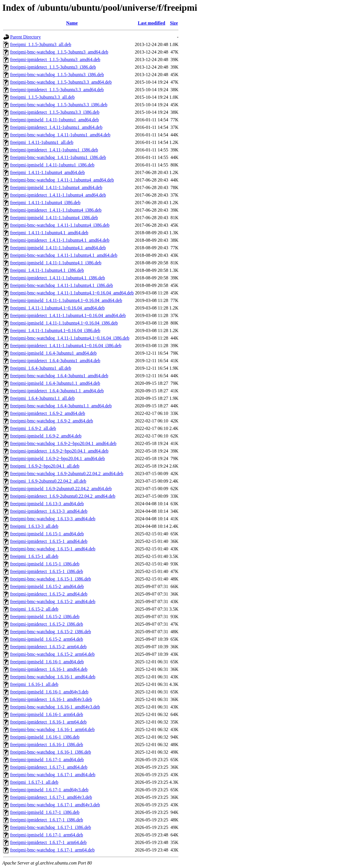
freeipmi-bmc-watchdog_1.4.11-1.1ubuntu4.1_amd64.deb (64, 255)
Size (174, 23)
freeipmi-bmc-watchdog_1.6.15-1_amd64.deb (53, 549)
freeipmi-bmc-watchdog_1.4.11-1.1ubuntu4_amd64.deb (62, 180)
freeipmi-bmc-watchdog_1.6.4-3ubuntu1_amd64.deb (59, 376)
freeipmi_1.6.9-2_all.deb (33, 428)
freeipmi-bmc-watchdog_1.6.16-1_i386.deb (50, 752)
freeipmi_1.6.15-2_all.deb (34, 609)
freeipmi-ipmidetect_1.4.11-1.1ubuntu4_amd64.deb (58, 195)
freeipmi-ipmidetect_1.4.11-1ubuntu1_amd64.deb (56, 127)
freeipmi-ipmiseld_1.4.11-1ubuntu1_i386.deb (52, 165)
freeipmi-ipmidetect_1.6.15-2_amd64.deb (49, 594)
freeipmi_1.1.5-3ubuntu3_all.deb (41, 44)
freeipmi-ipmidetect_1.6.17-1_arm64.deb (48, 842)
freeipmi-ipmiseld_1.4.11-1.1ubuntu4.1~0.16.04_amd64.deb (66, 300)
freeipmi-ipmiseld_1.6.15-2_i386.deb (45, 617)
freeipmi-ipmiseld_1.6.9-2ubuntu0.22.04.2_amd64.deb (61, 489)
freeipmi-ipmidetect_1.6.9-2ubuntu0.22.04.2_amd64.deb (63, 496)
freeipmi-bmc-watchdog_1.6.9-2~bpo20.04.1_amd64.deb (63, 443)
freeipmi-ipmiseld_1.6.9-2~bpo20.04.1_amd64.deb (57, 458)
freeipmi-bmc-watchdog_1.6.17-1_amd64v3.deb (55, 805)
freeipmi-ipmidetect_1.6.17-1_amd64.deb (49, 767)
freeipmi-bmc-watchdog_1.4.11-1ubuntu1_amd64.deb (60, 135)
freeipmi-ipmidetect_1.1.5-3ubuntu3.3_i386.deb (55, 112)
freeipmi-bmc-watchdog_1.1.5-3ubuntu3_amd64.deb (59, 52)
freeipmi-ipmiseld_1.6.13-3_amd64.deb (47, 504)
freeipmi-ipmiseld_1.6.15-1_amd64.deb (47, 534)
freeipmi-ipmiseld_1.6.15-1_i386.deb (45, 564)
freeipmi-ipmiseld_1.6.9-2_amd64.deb (46, 436)
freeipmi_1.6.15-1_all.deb (34, 556)
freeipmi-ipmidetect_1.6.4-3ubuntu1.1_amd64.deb (57, 391)
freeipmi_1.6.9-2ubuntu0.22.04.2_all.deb (48, 481)
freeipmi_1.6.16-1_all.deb (34, 684)
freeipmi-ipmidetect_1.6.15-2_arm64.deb (48, 647)
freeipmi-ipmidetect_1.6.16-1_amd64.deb (49, 669)
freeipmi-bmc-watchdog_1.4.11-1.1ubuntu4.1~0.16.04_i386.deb (70, 338)
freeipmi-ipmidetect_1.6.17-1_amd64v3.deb (51, 797)
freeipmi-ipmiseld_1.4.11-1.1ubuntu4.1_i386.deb (56, 263)
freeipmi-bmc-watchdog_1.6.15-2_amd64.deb (53, 601)
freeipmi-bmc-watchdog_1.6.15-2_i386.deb (50, 632)
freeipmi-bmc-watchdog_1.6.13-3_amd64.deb (53, 519)
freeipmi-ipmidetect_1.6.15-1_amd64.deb (49, 541)
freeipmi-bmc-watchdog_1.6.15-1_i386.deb (50, 579)
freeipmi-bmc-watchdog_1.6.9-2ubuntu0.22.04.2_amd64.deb (67, 474)
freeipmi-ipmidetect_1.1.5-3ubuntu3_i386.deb (53, 67)
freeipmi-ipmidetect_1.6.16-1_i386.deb (47, 745)
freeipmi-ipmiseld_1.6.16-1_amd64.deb (47, 662)
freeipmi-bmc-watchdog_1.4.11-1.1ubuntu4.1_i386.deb (61, 285)
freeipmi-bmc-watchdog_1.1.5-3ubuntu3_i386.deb (57, 75)
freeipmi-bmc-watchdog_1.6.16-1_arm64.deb (52, 729)
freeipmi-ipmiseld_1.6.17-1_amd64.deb (47, 760)
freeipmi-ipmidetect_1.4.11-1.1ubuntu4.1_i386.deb (58, 278)
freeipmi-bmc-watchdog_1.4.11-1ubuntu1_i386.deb (58, 157)
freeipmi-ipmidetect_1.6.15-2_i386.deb (47, 624)
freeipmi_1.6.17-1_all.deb (34, 782)
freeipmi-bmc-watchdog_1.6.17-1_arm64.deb (52, 850)
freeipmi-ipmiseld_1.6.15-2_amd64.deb (47, 586)
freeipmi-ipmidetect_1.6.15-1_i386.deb (47, 571)
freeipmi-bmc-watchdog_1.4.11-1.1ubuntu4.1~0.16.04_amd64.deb (72, 293)
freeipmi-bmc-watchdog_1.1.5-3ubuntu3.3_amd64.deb (61, 82)
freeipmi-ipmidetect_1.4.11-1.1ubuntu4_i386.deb (56, 210)
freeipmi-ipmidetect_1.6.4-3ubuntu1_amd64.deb (55, 361)
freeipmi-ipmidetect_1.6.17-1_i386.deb (47, 820)
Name (72, 23)
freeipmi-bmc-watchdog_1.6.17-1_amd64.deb (53, 775)
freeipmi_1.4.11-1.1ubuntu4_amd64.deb (47, 172)
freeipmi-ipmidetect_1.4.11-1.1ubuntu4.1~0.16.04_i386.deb (66, 346)
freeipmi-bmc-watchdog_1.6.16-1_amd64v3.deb (55, 707)
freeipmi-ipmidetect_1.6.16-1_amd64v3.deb (51, 699)
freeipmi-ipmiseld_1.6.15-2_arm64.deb (47, 639)
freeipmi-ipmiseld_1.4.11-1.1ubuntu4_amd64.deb (56, 187)
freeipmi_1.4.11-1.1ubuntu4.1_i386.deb (47, 270)
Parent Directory (25, 37)
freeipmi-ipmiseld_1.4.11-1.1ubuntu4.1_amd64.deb (58, 248)
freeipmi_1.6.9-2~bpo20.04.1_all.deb (45, 466)
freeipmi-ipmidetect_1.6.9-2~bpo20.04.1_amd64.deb (59, 451)
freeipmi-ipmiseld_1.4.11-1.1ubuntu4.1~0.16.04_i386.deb (64, 323)
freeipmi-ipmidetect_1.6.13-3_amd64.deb (49, 511)
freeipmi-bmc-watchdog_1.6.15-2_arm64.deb (52, 654)
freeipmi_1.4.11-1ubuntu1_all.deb (42, 142)
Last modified (151, 23)
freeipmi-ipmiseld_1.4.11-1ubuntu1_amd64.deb (54, 120)
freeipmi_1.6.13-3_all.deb (34, 526)
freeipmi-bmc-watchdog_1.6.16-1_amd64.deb (53, 677)
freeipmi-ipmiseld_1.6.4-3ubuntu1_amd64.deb (53, 353)
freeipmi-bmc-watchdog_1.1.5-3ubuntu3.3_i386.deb (59, 105)
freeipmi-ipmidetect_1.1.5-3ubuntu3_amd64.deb (55, 59)
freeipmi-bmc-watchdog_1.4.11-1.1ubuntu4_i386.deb (60, 225)
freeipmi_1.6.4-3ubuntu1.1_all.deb (42, 398)
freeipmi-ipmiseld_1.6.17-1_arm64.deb (47, 835)
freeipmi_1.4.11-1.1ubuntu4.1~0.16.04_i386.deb (55, 330)
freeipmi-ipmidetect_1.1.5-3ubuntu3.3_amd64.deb (57, 90)
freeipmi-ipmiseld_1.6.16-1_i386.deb (45, 737)
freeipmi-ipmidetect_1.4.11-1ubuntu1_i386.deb (54, 150)
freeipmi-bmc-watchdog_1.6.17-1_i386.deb (50, 827)
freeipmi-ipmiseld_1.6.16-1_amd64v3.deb (49, 692)
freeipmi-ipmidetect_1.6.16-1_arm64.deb (48, 722)
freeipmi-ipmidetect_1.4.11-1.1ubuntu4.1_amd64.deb (60, 240)
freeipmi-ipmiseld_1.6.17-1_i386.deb (45, 812)
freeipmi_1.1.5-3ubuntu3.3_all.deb (42, 97)
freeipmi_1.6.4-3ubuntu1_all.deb (41, 368)
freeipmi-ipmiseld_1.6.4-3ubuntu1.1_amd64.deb (55, 383)
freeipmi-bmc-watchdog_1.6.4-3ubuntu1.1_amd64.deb (61, 406)
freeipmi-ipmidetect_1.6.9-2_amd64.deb (48, 413)
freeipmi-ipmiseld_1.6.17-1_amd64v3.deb (49, 790)
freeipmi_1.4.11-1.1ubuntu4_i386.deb (45, 203)
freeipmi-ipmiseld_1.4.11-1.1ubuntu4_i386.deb (54, 218)
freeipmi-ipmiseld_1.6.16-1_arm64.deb (47, 714)
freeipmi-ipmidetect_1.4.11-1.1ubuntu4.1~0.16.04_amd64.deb (68, 315)
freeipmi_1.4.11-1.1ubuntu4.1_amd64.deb (49, 233)
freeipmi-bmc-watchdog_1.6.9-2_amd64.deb (52, 421)
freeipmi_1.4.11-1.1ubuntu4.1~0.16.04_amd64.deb (57, 308)
